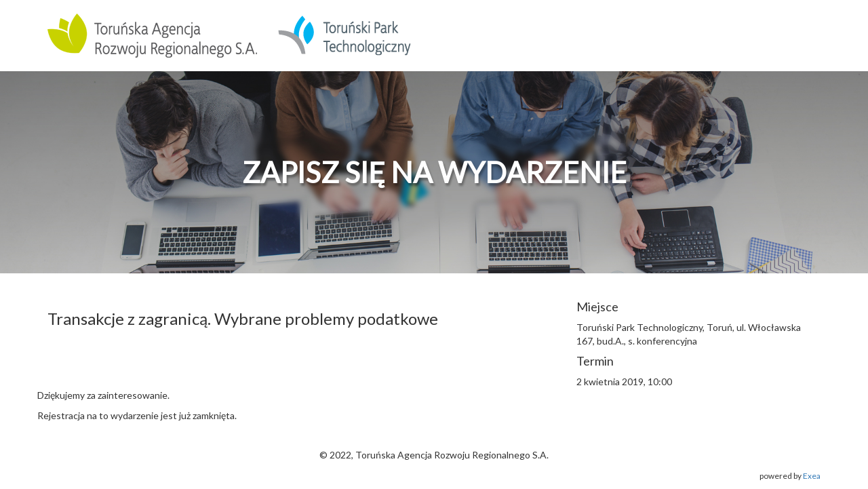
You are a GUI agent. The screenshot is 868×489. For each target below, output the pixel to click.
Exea (812, 476)
